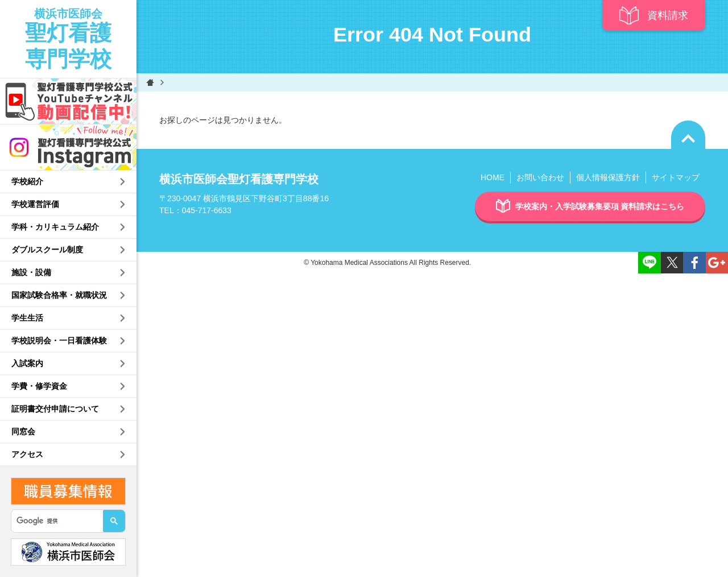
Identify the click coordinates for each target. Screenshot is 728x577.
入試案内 (27, 363)
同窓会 (23, 431)
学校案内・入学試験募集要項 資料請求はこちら (590, 206)
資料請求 (654, 15)
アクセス (27, 454)
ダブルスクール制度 (47, 250)
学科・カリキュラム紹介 (55, 227)
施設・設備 (31, 272)
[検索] (52, 521)
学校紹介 (27, 181)
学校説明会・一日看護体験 (59, 341)
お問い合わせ (540, 177)
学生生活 (27, 318)
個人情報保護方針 (608, 177)
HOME (493, 177)
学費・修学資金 (39, 386)
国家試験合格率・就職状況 (59, 295)
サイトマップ (676, 177)
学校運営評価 (35, 204)
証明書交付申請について (55, 409)
